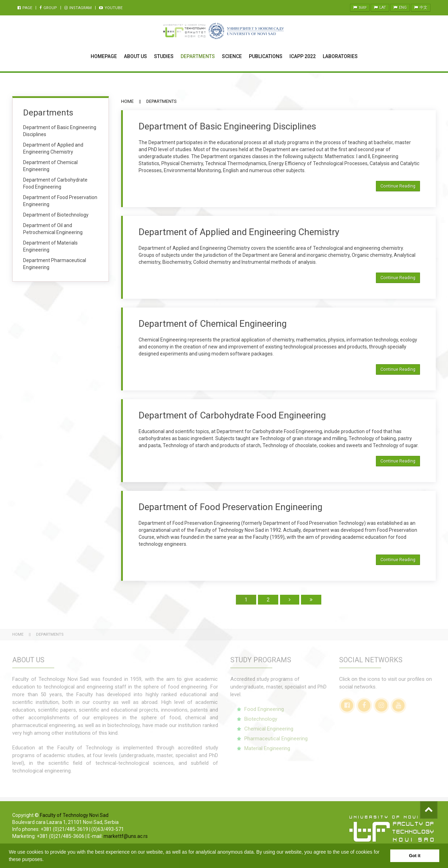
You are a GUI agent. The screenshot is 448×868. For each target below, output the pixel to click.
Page (25, 8)
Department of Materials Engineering (50, 246)
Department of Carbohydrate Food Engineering (232, 415)
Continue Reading (398, 186)
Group (48, 8)
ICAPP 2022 (303, 56)
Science (232, 56)
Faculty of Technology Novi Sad (74, 815)
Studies (164, 56)
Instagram (78, 8)
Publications (266, 56)
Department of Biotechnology (56, 215)
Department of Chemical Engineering (213, 324)
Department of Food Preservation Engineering (230, 507)
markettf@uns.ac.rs (126, 836)
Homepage (104, 56)
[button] (46, 860)
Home (127, 101)
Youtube (111, 8)
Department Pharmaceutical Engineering (55, 264)
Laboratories (340, 56)
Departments (198, 56)
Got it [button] (415, 856)
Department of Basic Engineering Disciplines (227, 126)
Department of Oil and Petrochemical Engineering (53, 229)
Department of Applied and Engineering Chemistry (239, 232)
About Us (135, 56)
